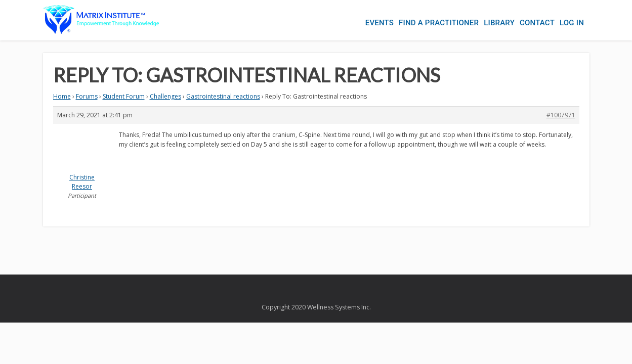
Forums (87, 96)
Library (489, 20)
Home (62, 96)
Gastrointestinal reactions (223, 96)
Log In (572, 20)
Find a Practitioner (424, 20)
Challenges (165, 96)
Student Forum (124, 96)
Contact (532, 20)
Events (359, 20)
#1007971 (561, 115)
